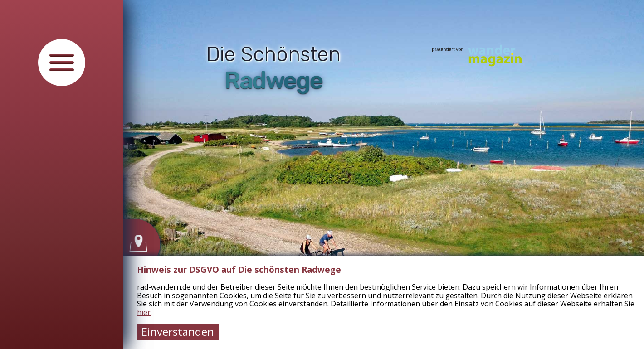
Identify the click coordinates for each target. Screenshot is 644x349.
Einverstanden (178, 332)
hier (144, 312)
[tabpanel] (384, 174)
